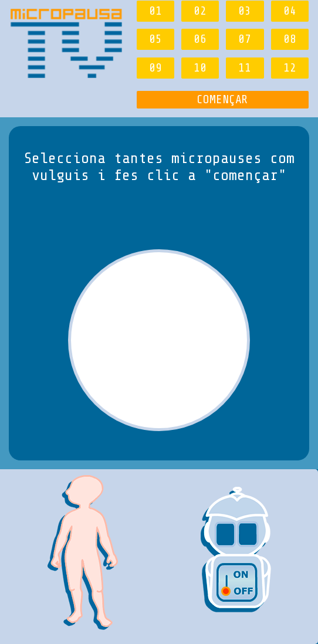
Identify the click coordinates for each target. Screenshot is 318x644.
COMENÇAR (222, 99)
